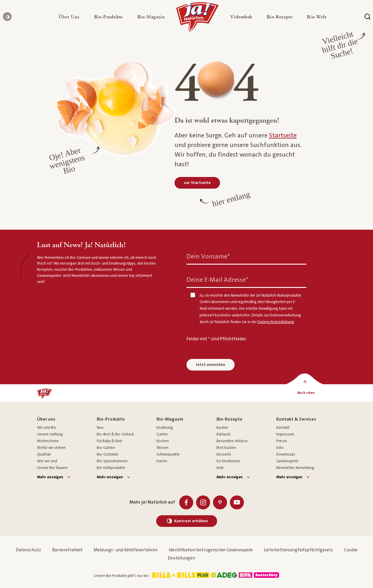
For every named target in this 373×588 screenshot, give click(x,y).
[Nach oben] (306, 393)
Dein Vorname (208, 256)
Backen (222, 428)
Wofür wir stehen (51, 448)
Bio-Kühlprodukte (111, 468)
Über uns (46, 419)
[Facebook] (186, 502)
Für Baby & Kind (109, 441)
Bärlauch (224, 434)
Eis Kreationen (228, 461)
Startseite (283, 136)
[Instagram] (203, 502)
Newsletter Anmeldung (295, 468)
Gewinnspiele (287, 461)
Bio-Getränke (108, 454)
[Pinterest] (220, 502)
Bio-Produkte (111, 419)
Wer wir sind (47, 461)
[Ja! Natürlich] (197, 19)
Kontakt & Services (296, 419)
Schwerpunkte (168, 454)
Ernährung (165, 428)
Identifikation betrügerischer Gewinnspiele (211, 550)
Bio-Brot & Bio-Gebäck (115, 434)
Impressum (285, 434)
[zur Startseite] (197, 183)
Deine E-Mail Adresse (217, 280)
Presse (282, 441)
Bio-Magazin (170, 419)
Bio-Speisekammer (112, 461)
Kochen (163, 441)
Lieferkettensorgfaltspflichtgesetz (298, 550)
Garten (162, 434)
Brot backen (226, 448)
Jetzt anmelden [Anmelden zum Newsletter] (211, 365)
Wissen (162, 448)
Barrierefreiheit (67, 550)
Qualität (44, 454)
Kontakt (283, 428)
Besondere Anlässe (232, 441)
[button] (69, 17)
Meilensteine (48, 441)
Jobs (280, 448)
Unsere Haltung (50, 434)
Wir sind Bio (47, 428)
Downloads (286, 454)
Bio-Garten (106, 448)
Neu (100, 428)
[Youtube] (237, 502)
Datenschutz (28, 550)
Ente (220, 468)
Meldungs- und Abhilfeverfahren (126, 550)
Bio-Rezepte (229, 419)
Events (162, 461)
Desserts (224, 454)
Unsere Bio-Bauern (52, 468)
